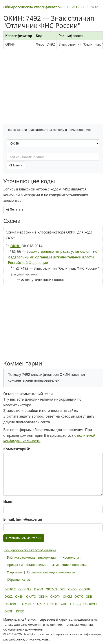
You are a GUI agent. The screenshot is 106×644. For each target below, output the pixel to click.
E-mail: (23, 519)
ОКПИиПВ (12, 604)
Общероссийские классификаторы (30, 550)
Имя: (8, 502)
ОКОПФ (85, 589)
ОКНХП (42, 604)
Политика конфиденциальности (51, 572)
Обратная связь (19, 579)
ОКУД (8, 596)
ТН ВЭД (75, 604)
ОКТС (54, 604)
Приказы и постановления (27, 565)
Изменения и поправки (69, 565)
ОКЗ (63, 589)
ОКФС (79, 596)
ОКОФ (39, 589)
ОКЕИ (19, 596)
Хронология (72, 557)
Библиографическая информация (32, 557)
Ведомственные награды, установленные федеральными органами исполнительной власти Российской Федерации (53, 257)
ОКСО (72, 589)
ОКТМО (51, 589)
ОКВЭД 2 (25, 589)
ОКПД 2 (10, 589)
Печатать (15, 209)
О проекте (14, 572)
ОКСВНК (28, 604)
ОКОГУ (55, 596)
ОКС (64, 604)
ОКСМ (67, 596)
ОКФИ (9, 611)
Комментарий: (17, 449)
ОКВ (89, 596)
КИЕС (20, 611)
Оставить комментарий (24, 538)
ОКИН (15, 246)
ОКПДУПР (91, 604)
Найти (16, 165)
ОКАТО (31, 596)
